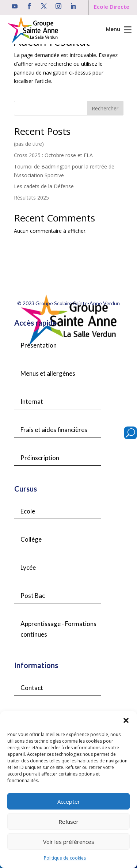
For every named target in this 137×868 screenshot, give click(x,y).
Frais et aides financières (54, 430)
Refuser (68, 822)
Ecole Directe (112, 7)
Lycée (28, 567)
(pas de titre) (29, 144)
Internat (32, 401)
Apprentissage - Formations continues (58, 629)
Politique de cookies (65, 858)
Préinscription (40, 458)
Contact (32, 688)
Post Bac (33, 596)
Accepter (69, 801)
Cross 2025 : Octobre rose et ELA (53, 155)
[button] (126, 720)
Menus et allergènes (48, 373)
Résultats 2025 (31, 198)
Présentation (39, 345)
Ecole (28, 511)
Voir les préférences (69, 842)
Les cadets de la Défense (44, 186)
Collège (31, 539)
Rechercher (105, 108)
